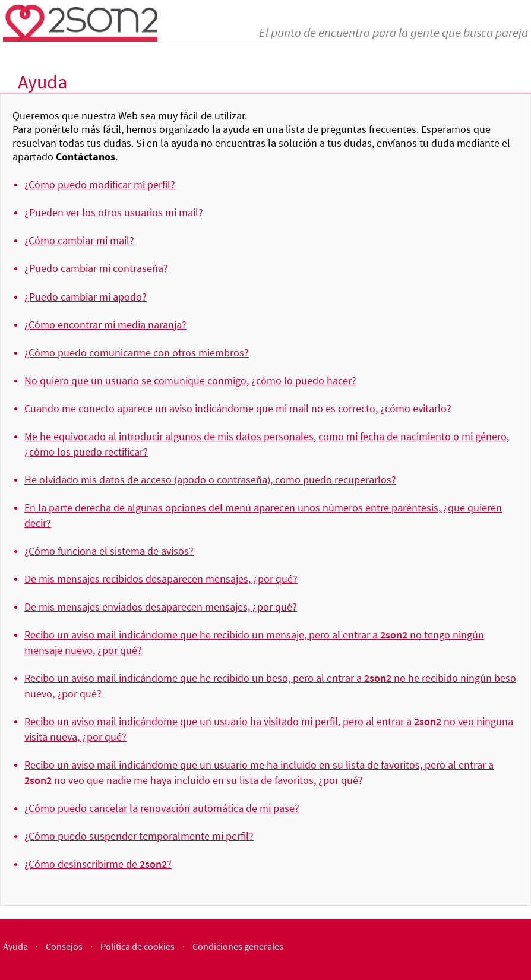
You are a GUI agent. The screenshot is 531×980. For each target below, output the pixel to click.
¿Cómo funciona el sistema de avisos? (109, 551)
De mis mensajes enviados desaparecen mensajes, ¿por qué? (161, 607)
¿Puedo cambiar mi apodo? (86, 297)
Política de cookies (138, 946)
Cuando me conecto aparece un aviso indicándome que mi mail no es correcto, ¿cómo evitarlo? (238, 408)
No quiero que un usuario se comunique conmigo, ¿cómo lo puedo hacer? (190, 380)
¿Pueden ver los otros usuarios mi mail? (114, 212)
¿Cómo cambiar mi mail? (79, 240)
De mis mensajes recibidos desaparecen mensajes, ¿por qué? (161, 579)
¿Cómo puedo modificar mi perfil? (100, 184)
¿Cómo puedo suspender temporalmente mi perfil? (139, 836)
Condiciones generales (238, 946)
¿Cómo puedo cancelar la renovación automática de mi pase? (162, 808)
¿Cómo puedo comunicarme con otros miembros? (137, 353)
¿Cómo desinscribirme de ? (98, 864)
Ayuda (15, 946)
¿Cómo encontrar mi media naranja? (105, 325)
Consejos (64, 946)
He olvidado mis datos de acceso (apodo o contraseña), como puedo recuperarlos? (210, 480)
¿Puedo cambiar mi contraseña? (96, 268)
